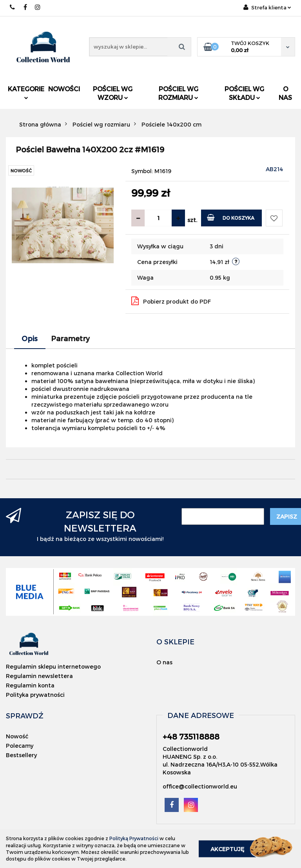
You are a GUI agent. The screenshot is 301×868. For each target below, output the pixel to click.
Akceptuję (227, 849)
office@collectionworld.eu (200, 786)
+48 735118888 (13, 7)
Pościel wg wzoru (113, 93)
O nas (285, 93)
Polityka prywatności (35, 695)
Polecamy (20, 746)
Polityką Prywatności (134, 838)
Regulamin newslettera (39, 676)
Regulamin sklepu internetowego (53, 666)
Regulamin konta (30, 685)
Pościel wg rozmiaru (178, 93)
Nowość (17, 736)
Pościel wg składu (244, 93)
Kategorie (26, 92)
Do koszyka (231, 217)
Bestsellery (21, 755)
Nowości (64, 89)
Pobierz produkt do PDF (171, 301)
